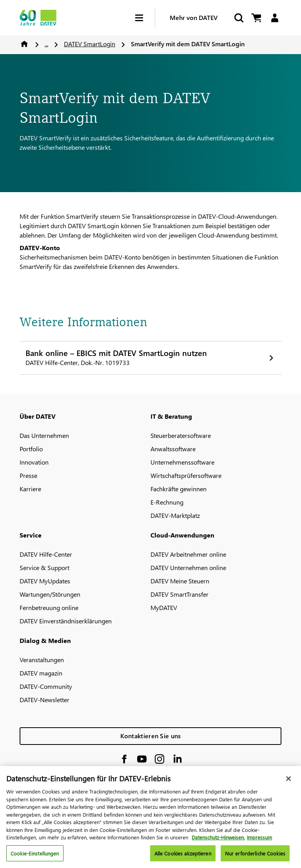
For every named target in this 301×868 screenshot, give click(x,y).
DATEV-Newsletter (44, 700)
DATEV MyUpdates (45, 581)
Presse (28, 475)
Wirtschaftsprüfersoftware (186, 475)
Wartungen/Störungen (50, 594)
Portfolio (31, 449)
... (46, 44)
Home (24, 44)
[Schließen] (288, 782)
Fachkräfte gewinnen (179, 489)
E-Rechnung (167, 502)
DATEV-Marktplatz (175, 515)
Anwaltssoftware (173, 449)
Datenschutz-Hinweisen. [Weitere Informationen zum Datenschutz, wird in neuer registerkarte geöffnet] (218, 840)
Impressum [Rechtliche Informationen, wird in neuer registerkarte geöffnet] (259, 840)
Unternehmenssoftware (182, 462)
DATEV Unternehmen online (188, 567)
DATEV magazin (41, 673)
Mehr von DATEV (194, 17)
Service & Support (44, 567)
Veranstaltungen (42, 660)
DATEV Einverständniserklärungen (66, 621)
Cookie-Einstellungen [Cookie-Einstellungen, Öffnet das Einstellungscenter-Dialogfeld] (35, 856)
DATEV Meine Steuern (180, 581)
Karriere (30, 489)
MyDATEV (164, 607)
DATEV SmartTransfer (180, 594)
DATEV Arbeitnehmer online (188, 554)
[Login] (275, 18)
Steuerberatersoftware (181, 435)
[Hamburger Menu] (145, 18)
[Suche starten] (238, 18)
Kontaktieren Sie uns (151, 736)
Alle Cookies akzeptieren (183, 856)
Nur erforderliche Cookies (255, 856)
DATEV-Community (46, 686)
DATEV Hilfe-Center (46, 554)
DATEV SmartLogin (90, 44)
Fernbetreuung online (49, 607)
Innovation (34, 462)
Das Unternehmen (44, 435)
